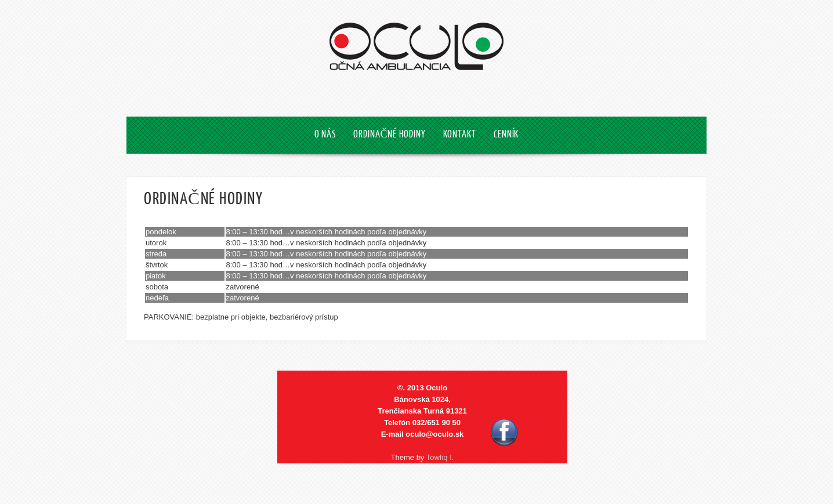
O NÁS (325, 134)
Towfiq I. (440, 457)
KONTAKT (460, 134)
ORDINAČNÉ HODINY (389, 134)
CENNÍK (506, 134)
